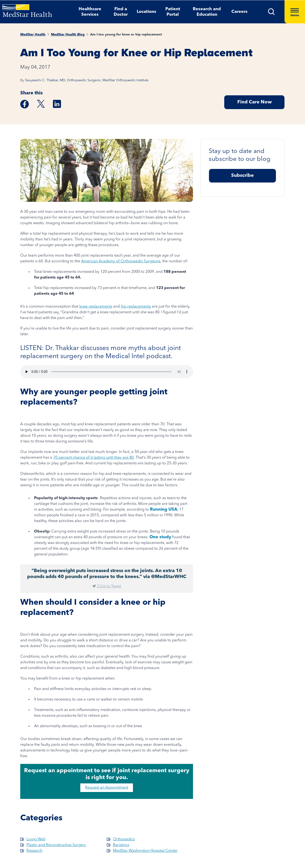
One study (160, 537)
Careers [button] (239, 12)
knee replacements (96, 307)
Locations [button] (147, 12)
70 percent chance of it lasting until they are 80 (93, 458)
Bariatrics (121, 845)
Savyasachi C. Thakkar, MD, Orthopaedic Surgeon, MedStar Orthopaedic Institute (87, 80)
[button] (272, 12)
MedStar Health (33, 35)
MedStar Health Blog (68, 35)
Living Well (36, 839)
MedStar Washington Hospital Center (145, 851)
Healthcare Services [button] (90, 12)
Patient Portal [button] (173, 12)
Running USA (164, 509)
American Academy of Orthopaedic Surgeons (121, 261)
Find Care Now (254, 102)
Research (34, 851)
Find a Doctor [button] (121, 12)
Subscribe (242, 176)
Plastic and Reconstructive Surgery (56, 845)
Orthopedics (124, 839)
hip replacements (136, 307)
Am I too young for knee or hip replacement (126, 35)
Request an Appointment (107, 788)
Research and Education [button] (207, 12)
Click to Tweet (109, 586)
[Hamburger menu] (295, 12)
